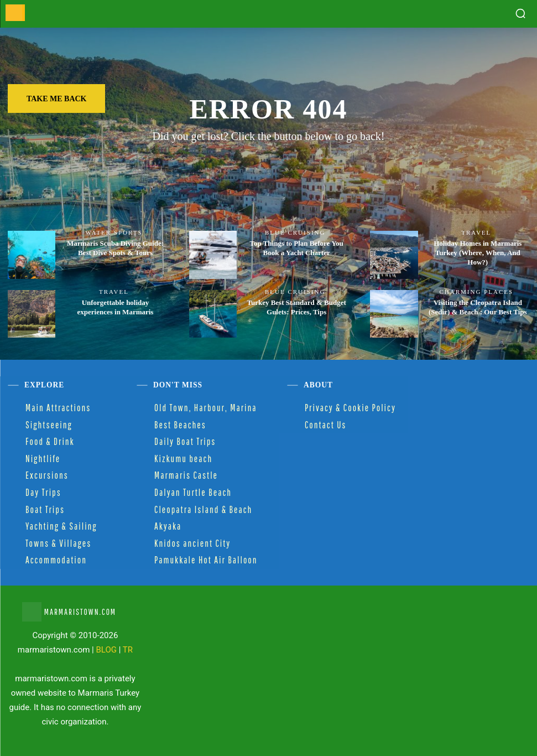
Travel (476, 233)
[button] (520, 13)
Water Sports (114, 233)
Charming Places (476, 292)
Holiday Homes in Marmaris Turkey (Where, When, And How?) (478, 253)
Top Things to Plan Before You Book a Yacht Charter (296, 248)
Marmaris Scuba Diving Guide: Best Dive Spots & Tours (115, 248)
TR (128, 650)
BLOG (107, 650)
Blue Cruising (295, 233)
